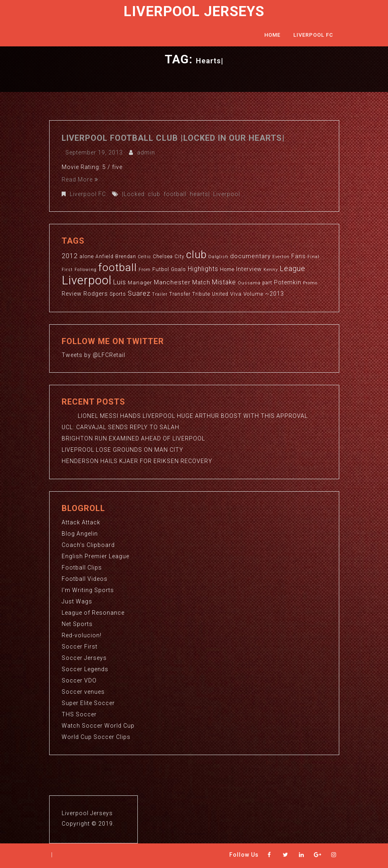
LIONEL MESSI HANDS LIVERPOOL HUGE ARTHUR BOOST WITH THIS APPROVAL (185, 416)
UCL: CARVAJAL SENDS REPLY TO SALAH (120, 427)
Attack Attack (81, 522)
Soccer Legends (85, 669)
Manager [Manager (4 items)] (140, 283)
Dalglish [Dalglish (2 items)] (218, 257)
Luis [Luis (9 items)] (120, 282)
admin (146, 152)
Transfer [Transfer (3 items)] (180, 294)
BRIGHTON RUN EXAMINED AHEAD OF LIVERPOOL (133, 438)
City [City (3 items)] (179, 257)
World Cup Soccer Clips (96, 737)
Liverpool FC (313, 35)
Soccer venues (83, 692)
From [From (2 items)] (145, 270)
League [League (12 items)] (293, 268)
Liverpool (227, 194)
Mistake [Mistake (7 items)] (224, 282)
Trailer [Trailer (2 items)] (160, 294)
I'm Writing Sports (88, 590)
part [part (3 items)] (267, 283)
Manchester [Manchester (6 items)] (172, 282)
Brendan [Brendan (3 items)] (126, 257)
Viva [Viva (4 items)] (236, 294)
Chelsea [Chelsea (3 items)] (163, 257)
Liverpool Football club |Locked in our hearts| (173, 138)
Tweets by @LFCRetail (93, 355)
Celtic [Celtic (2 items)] (144, 257)
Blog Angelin (80, 534)
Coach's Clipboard (88, 545)
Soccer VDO (79, 680)
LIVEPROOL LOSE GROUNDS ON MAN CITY (122, 450)
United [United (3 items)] (220, 294)
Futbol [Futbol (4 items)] (161, 269)
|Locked (133, 194)
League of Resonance (93, 613)
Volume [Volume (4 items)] (253, 294)
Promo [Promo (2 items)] (310, 283)
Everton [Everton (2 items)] (281, 257)
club (154, 194)
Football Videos (85, 579)
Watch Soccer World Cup (98, 726)
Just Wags (77, 601)
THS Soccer (79, 714)
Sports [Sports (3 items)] (118, 294)
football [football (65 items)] (118, 267)
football (175, 194)
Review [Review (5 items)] (72, 294)
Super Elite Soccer (88, 703)
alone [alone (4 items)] (87, 256)
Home (272, 35)
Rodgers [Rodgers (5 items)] (96, 294)
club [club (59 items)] (196, 255)
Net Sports (77, 624)
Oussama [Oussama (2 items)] (249, 283)
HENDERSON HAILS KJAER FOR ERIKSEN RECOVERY (137, 461)
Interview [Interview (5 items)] (249, 269)
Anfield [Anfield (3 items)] (105, 257)
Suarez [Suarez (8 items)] (139, 293)
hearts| (200, 194)
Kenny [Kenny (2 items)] (271, 270)
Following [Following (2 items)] (86, 270)
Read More (80, 179)
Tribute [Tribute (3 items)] (201, 294)
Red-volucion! (82, 635)
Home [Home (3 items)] (227, 269)
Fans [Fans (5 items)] (299, 256)
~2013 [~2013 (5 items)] (275, 294)
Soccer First (80, 647)
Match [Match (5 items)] (201, 282)
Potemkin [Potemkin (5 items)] (288, 282)
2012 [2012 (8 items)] (70, 256)
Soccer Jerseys (84, 658)
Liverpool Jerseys (194, 11)
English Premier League (95, 556)
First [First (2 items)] (67, 270)
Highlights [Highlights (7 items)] (203, 269)
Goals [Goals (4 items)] (178, 269)
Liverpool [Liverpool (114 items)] (87, 280)
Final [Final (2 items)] (313, 257)
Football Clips (82, 568)
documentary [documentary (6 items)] (250, 256)
